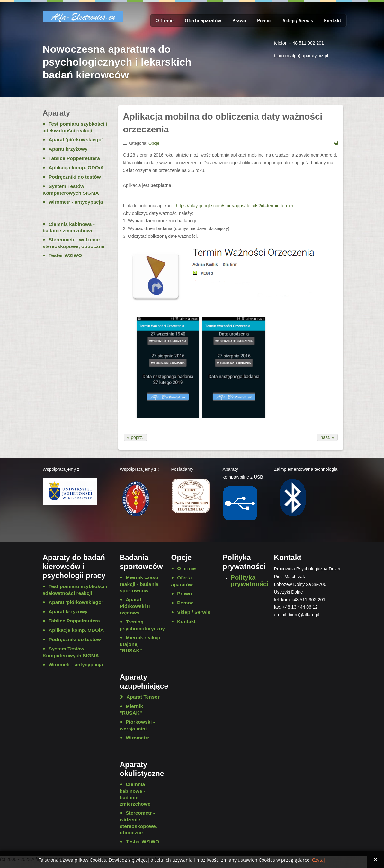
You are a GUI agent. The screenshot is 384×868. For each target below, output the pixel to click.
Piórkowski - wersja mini (137, 725)
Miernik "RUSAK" (132, 710)
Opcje (154, 143)
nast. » (327, 437)
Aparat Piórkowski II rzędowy (135, 606)
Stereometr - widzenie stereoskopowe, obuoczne (74, 243)
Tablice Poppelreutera (74, 158)
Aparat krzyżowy (68, 149)
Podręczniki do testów (75, 177)
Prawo (239, 21)
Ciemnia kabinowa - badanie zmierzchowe (69, 228)
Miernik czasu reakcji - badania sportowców (139, 584)
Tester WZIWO (65, 255)
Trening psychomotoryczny (141, 625)
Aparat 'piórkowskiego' (76, 140)
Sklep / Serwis (298, 21)
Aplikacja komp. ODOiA (76, 168)
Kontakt (333, 21)
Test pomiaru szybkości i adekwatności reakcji (75, 127)
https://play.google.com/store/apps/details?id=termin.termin (235, 206)
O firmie (165, 21)
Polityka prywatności (250, 581)
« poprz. (135, 437)
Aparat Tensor (143, 697)
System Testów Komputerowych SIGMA (71, 190)
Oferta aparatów (203, 21)
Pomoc (264, 21)
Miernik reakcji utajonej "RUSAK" (140, 644)
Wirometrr (137, 738)
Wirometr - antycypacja (76, 202)
